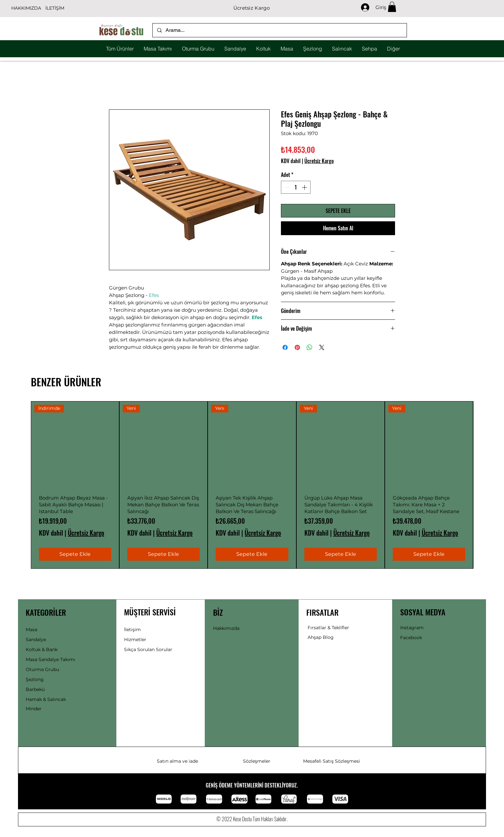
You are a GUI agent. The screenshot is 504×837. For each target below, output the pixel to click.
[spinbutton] (296, 187)
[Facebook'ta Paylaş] (285, 347)
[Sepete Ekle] (75, 554)
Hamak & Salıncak (46, 699)
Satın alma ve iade (177, 761)
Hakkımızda (226, 628)
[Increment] (305, 187)
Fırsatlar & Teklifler (328, 628)
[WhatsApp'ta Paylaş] (310, 347)
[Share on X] (322, 347)
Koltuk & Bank (42, 649)
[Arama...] (279, 30)
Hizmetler (135, 639)
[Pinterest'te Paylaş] (297, 347)
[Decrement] (286, 187)
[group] (252, 485)
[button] (392, 7)
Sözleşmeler (257, 761)
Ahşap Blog (321, 637)
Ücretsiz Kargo (319, 161)
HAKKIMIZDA (26, 8)
